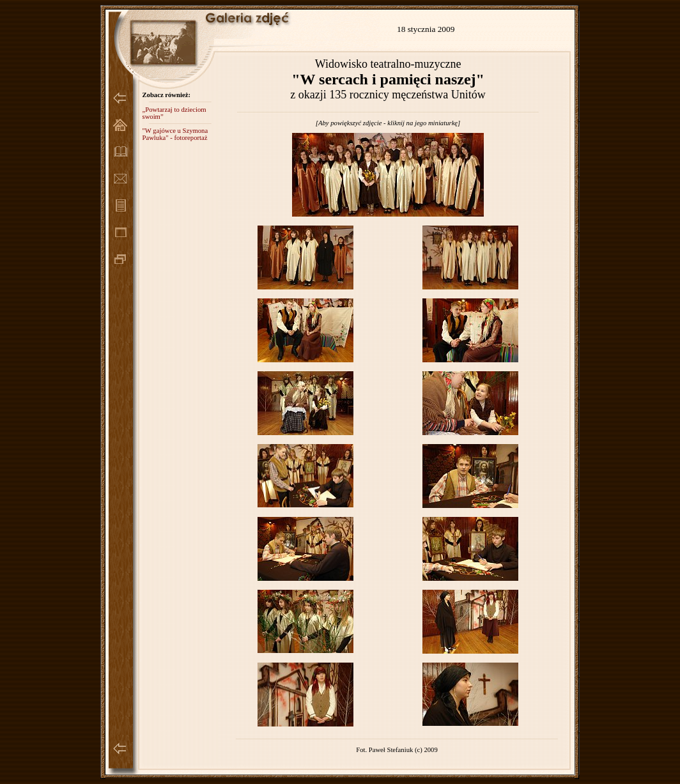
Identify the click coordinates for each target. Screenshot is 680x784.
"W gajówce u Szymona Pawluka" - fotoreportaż (175, 134)
